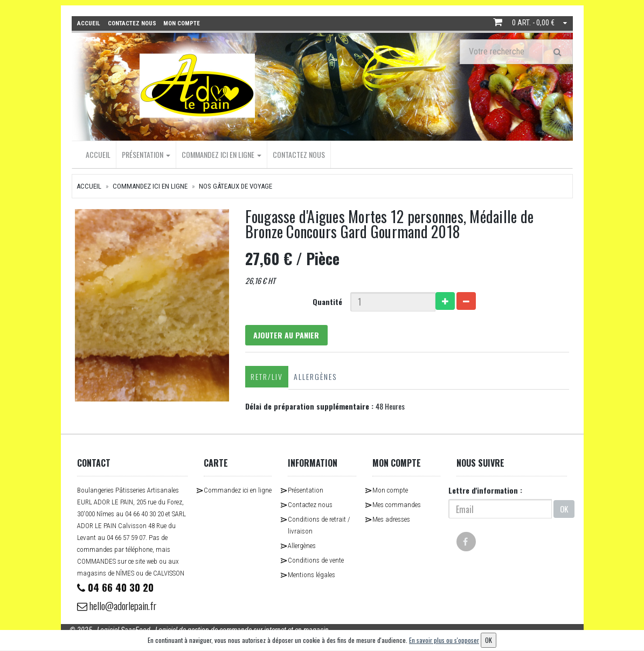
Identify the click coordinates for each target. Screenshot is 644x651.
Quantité (328, 301)
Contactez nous (299, 154)
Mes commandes (397, 506)
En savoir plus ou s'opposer (444, 640)
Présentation (146, 154)
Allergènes (314, 378)
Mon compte (390, 492)
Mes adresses (391, 521)
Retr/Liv (265, 378)
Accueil (98, 154)
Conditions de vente (316, 562)
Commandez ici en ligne (221, 154)
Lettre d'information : (485, 492)
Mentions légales (311, 576)
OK (564, 510)
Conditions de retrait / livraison (319, 527)
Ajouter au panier (287, 335)
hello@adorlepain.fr (121, 608)
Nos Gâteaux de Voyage (236, 186)
